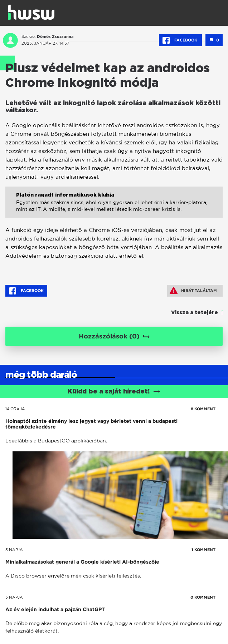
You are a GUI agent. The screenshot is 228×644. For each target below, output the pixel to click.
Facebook (180, 40)
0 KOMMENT (203, 597)
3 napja (14, 550)
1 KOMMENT (203, 550)
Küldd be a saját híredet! (114, 392)
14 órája (15, 409)
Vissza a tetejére (195, 313)
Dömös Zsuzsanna (55, 36)
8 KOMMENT (203, 409)
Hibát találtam (193, 291)
